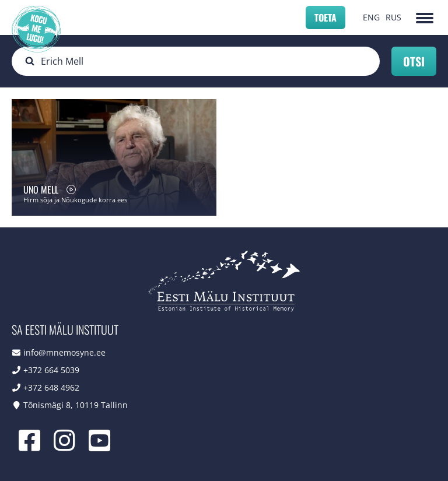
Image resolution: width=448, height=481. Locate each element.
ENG (371, 17)
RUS (393, 17)
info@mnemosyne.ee (64, 352)
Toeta (325, 17)
